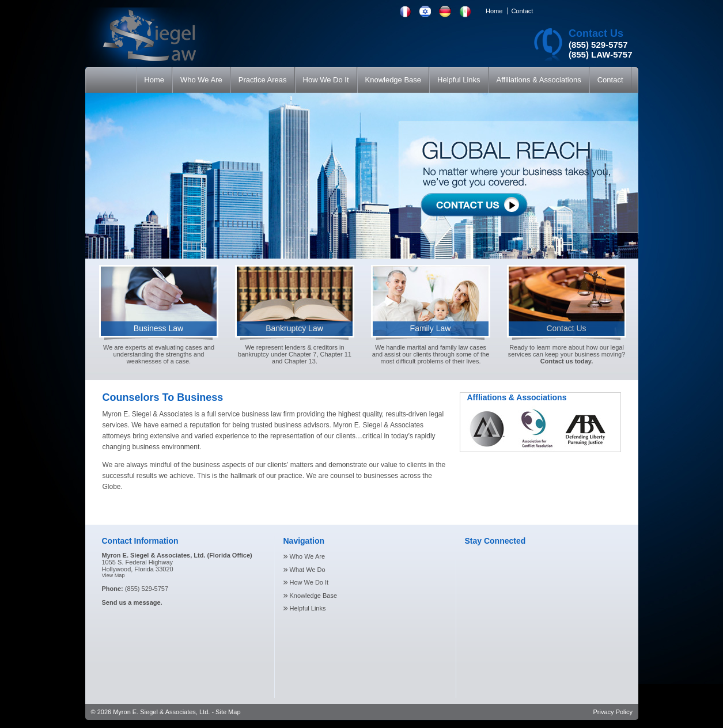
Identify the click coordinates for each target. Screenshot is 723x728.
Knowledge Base (314, 596)
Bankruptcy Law (294, 328)
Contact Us (596, 33)
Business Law (158, 328)
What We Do (308, 570)
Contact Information (140, 541)
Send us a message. (132, 602)
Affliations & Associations (517, 397)
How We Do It (309, 582)
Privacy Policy (613, 712)
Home (494, 11)
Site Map (228, 712)
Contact (522, 11)
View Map (113, 575)
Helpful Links (308, 608)
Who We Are (308, 556)
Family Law (431, 328)
